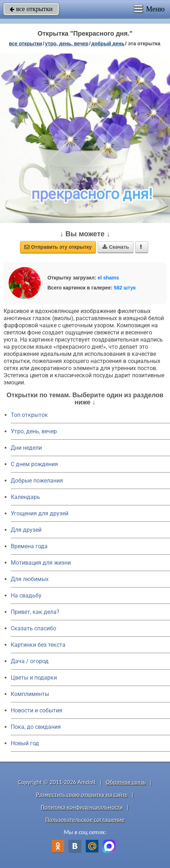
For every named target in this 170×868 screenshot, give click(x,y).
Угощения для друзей (40, 513)
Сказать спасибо (33, 628)
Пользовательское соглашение (85, 820)
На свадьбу (26, 596)
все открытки (31, 9)
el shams (108, 278)
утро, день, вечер (67, 44)
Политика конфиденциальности (82, 807)
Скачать (116, 247)
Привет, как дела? (35, 612)
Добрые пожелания (37, 481)
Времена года (29, 546)
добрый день (108, 44)
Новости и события (37, 710)
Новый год (25, 743)
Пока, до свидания (36, 727)
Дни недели (26, 448)
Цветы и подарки (34, 678)
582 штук (125, 288)
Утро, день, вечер (34, 431)
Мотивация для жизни (41, 563)
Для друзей (26, 530)
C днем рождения (34, 464)
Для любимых (30, 579)
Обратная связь (126, 782)
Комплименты (30, 694)
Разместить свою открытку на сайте (82, 795)
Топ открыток (29, 415)
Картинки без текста (38, 645)
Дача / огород (30, 661)
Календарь (25, 497)
